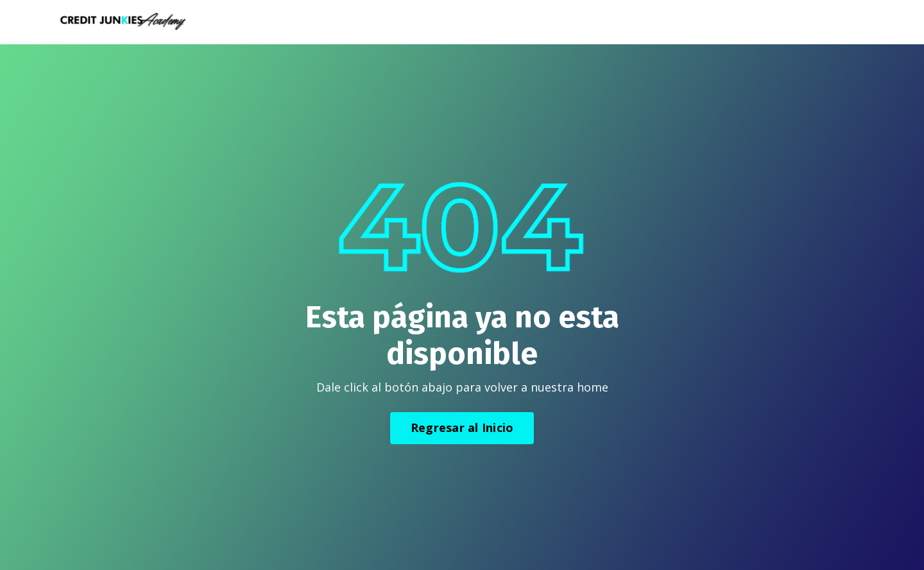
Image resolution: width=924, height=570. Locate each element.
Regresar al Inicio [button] (462, 427)
